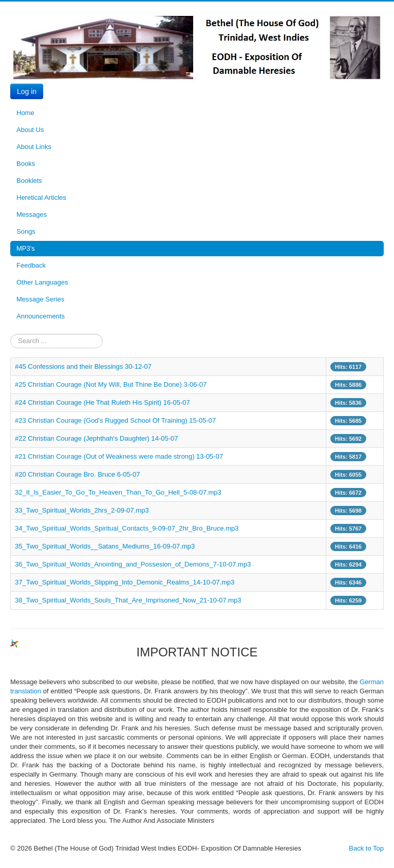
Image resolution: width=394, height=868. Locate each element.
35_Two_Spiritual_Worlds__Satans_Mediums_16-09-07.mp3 (105, 546)
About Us (30, 130)
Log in (27, 91)
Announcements (41, 316)
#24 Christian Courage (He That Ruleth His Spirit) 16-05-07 (102, 402)
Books (26, 164)
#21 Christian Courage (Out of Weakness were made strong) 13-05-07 (119, 456)
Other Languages (42, 282)
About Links (34, 147)
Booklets (29, 181)
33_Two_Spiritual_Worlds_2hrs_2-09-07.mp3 (82, 510)
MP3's (26, 248)
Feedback (31, 265)
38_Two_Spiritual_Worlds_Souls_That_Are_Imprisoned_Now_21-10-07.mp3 (128, 600)
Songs (26, 231)
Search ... (11, 334)
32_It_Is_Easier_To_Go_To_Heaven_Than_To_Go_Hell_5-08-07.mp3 (118, 492)
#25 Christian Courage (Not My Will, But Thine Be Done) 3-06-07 (111, 384)
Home (25, 113)
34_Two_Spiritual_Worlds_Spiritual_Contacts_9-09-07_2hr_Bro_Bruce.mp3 (127, 528)
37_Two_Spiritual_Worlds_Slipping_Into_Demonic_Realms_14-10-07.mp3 (125, 582)
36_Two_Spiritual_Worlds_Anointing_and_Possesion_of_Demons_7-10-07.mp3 (133, 564)
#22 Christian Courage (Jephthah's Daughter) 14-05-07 (97, 438)
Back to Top (366, 848)
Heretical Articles (41, 197)
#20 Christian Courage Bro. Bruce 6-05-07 (78, 474)
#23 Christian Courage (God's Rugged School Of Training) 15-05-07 (115, 420)
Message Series (40, 299)
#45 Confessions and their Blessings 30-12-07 (83, 366)
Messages (32, 214)
